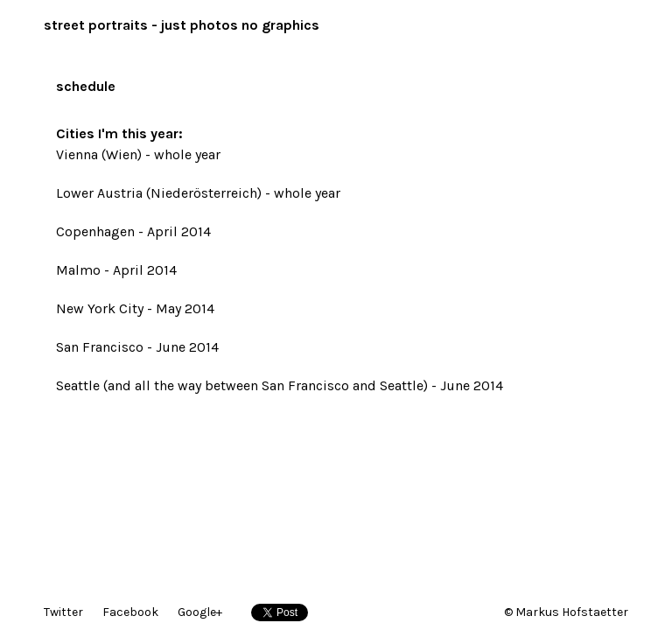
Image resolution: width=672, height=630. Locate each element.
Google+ (200, 612)
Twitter (63, 612)
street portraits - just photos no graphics (182, 25)
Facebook (130, 612)
